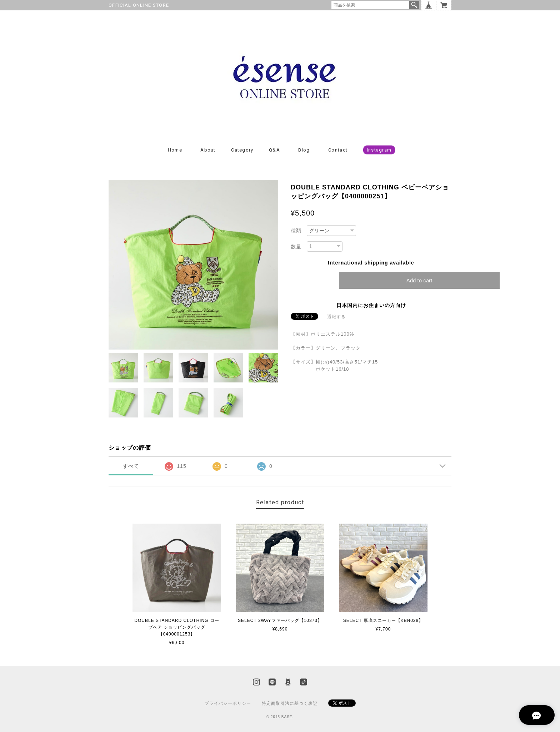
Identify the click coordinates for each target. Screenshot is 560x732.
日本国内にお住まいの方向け (371, 305)
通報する (336, 317)
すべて (131, 466)
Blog (304, 150)
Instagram (379, 150)
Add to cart (419, 280)
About (208, 150)
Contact (338, 150)
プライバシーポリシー (228, 703)
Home (175, 150)
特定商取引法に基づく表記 (290, 703)
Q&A (274, 150)
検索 (414, 5)
